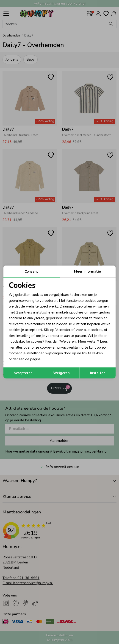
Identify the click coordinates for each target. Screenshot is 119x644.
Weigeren (61, 373)
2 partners (24, 312)
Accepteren (23, 373)
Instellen (98, 373)
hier (12, 347)
